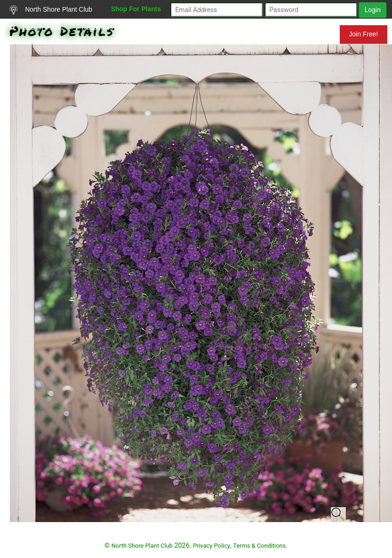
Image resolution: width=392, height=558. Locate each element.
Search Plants (36, 28)
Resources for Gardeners (118, 28)
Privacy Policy (211, 546)
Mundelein (309, 34)
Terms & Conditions (260, 546)
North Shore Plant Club (51, 10)
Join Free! (364, 34)
